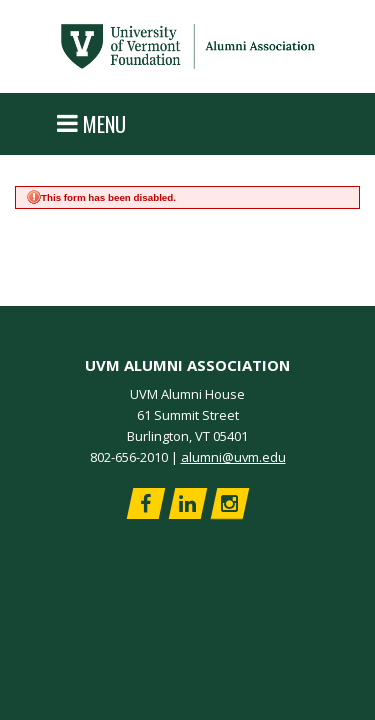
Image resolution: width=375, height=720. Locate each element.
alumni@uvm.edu (233, 457)
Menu (91, 124)
